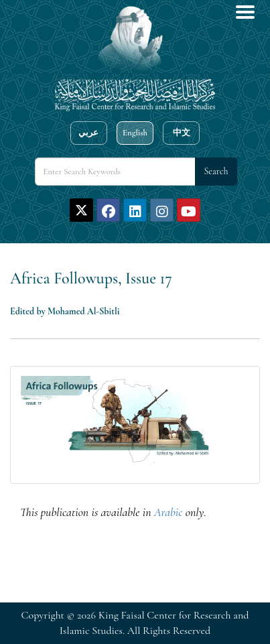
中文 (182, 133)
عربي (88, 133)
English (135, 133)
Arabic (168, 512)
